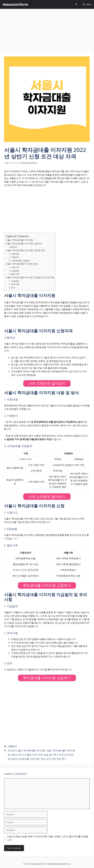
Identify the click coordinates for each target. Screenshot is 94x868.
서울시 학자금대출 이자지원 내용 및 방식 (25, 250)
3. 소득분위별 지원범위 (19, 261)
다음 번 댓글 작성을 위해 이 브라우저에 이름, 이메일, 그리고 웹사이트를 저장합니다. (48, 838)
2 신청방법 (14, 271)
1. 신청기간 (14, 267)
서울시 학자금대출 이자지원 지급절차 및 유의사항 (30, 277)
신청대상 (13, 247)
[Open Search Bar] (76, 4)
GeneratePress (63, 864)
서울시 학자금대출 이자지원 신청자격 (24, 244)
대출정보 (12, 746)
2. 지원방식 (14, 257)
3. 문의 (12, 288)
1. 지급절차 (14, 281)
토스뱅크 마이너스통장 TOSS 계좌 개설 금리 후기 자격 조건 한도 (41, 755)
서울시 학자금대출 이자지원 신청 (22, 264)
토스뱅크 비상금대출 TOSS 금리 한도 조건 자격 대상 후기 (37, 759)
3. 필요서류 (14, 274)
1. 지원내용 (14, 254)
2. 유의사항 (14, 284)
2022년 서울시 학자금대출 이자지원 (26, 750)
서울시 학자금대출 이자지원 (19, 240)
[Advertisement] (47, 29)
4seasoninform (15, 4)
